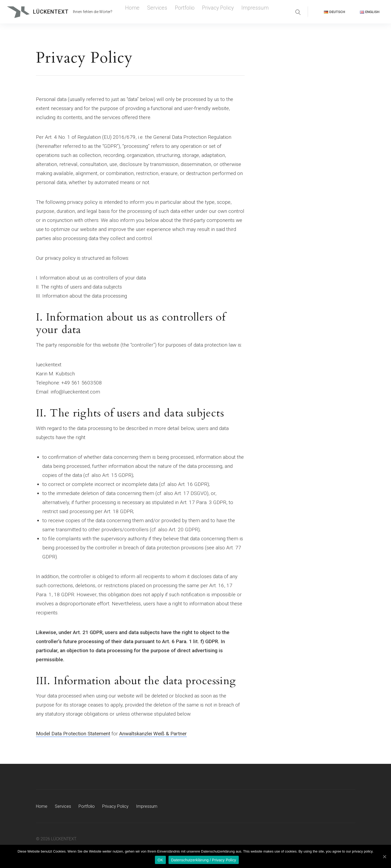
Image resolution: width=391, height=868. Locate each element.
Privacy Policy (195, 12)
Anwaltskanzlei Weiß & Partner (153, 734)
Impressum (222, 12)
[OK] (384, 857)
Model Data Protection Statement (73, 734)
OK (160, 860)
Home (130, 12)
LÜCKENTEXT (51, 12)
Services (149, 12)
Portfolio (170, 12)
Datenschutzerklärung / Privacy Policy (204, 860)
